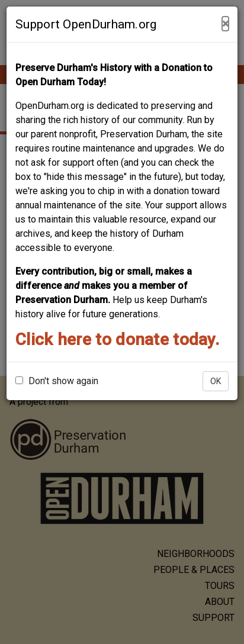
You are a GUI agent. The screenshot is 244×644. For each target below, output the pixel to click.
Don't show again (57, 381)
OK (216, 381)
